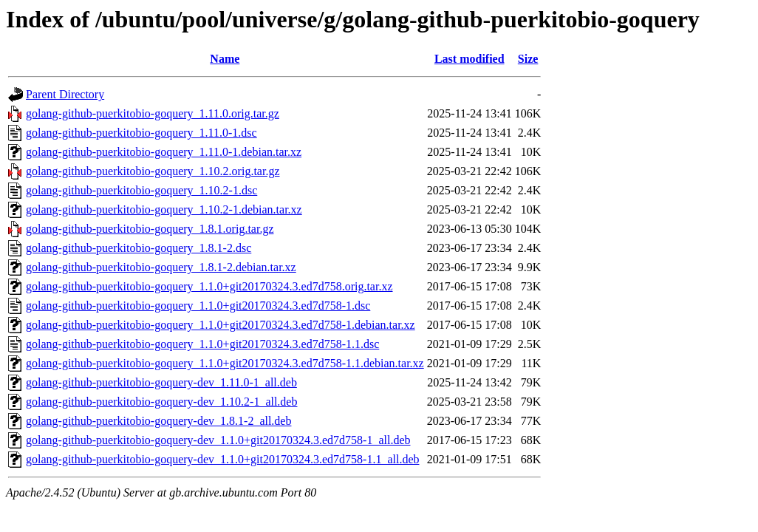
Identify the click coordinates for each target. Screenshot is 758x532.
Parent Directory (65, 94)
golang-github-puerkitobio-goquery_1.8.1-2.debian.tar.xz (161, 267)
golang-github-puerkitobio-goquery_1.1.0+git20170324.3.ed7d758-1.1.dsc (202, 344)
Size (528, 59)
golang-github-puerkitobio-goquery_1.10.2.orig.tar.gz (153, 171)
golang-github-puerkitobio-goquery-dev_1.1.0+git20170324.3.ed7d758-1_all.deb (218, 440)
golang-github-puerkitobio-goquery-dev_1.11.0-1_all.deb (161, 382)
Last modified (470, 59)
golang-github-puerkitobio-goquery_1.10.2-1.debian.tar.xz (164, 209)
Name (225, 59)
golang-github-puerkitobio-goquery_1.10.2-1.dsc (141, 190)
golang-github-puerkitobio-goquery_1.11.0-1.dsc (141, 133)
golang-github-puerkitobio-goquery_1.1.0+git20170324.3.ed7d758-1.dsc (198, 306)
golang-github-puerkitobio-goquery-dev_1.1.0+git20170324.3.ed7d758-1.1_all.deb (222, 459)
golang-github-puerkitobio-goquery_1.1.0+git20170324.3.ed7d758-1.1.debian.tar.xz (225, 363)
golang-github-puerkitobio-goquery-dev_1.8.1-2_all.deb (158, 421)
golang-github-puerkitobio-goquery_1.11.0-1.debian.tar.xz (164, 152)
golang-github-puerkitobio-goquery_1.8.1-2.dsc (139, 248)
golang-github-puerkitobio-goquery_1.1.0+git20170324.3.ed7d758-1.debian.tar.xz (221, 325)
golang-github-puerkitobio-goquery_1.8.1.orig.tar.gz (150, 229)
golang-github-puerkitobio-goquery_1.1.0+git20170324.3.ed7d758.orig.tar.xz (209, 286)
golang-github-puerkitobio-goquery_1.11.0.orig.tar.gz (153, 113)
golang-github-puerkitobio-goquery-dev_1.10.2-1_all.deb (161, 402)
